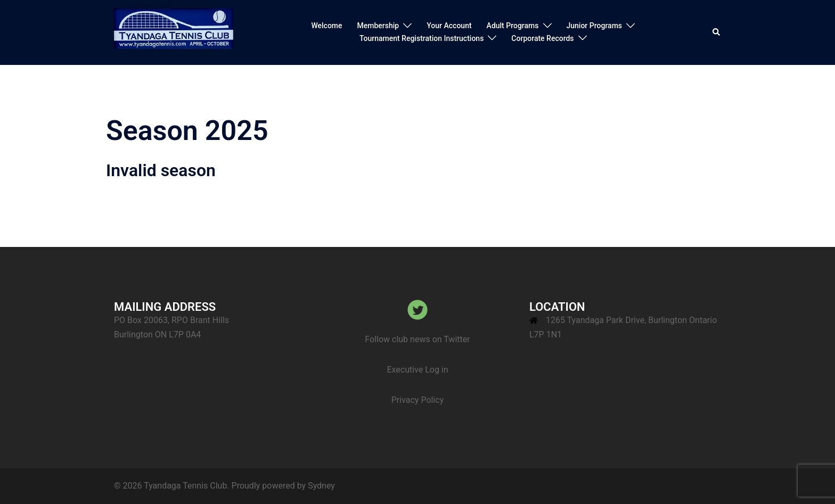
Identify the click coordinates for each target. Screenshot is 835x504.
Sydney (321, 486)
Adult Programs (513, 26)
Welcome (326, 26)
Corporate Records (542, 38)
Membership (378, 26)
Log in (436, 370)
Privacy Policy (418, 400)
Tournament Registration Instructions (421, 38)
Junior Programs (595, 26)
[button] (717, 32)
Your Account (449, 26)
